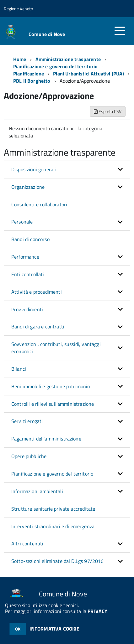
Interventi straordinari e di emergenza (53, 526)
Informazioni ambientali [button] (37, 491)
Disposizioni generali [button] (34, 169)
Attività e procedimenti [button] (37, 292)
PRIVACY (97, 611)
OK (18, 629)
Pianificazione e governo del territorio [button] (52, 474)
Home (20, 59)
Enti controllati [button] (28, 274)
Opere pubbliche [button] (29, 456)
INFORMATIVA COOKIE (55, 629)
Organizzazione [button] (28, 187)
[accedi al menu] (120, 31)
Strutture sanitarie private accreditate (53, 509)
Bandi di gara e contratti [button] (38, 327)
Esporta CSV (108, 111)
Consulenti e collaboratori (39, 204)
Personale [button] (22, 222)
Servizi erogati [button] (27, 421)
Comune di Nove (47, 34)
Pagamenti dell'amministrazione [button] (46, 439)
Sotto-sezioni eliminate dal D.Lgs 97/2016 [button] (58, 561)
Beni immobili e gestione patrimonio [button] (51, 386)
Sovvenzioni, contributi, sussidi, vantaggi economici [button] (56, 348)
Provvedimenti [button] (27, 309)
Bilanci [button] (19, 369)
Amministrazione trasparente (68, 59)
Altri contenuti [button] (27, 544)
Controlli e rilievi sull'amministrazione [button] (53, 404)
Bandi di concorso (30, 239)
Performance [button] (25, 257)
